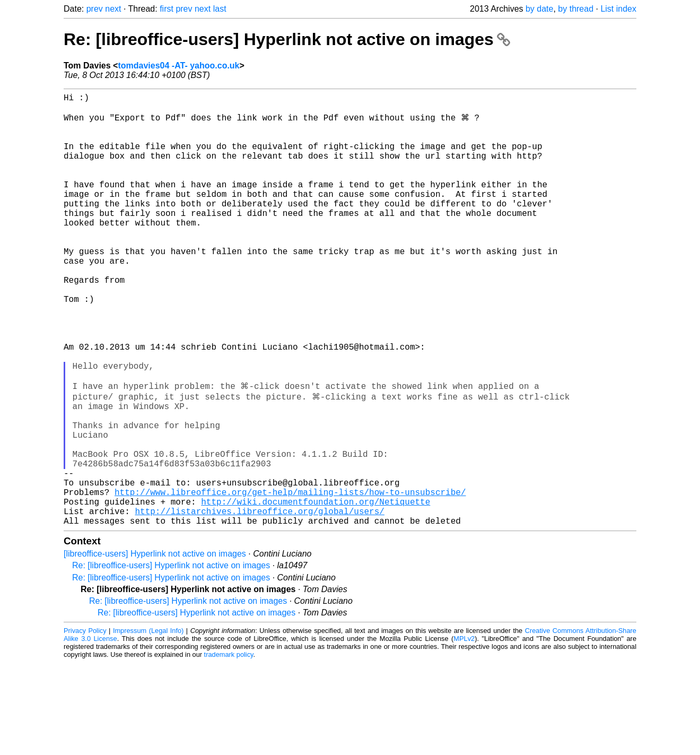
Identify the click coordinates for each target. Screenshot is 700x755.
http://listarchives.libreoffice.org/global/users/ (259, 601)
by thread (576, 9)
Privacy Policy (85, 723)
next (113, 9)
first (167, 9)
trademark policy (229, 747)
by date (539, 9)
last (220, 9)
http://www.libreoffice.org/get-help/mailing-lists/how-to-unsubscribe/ (290, 578)
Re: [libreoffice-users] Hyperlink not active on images (287, 39)
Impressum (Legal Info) (148, 723)
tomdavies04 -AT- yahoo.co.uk (178, 66)
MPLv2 (464, 731)
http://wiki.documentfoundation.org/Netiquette (316, 589)
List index (618, 9)
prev (95, 9)
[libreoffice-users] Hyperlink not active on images (155, 646)
